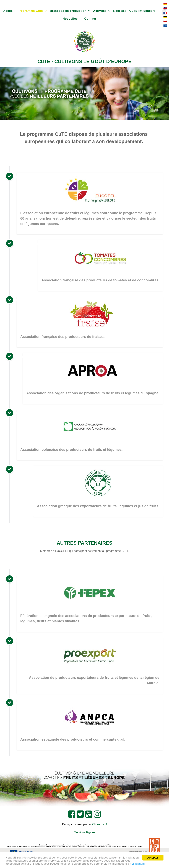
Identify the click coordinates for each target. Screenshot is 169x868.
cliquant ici (138, 864)
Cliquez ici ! (100, 824)
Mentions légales (84, 832)
